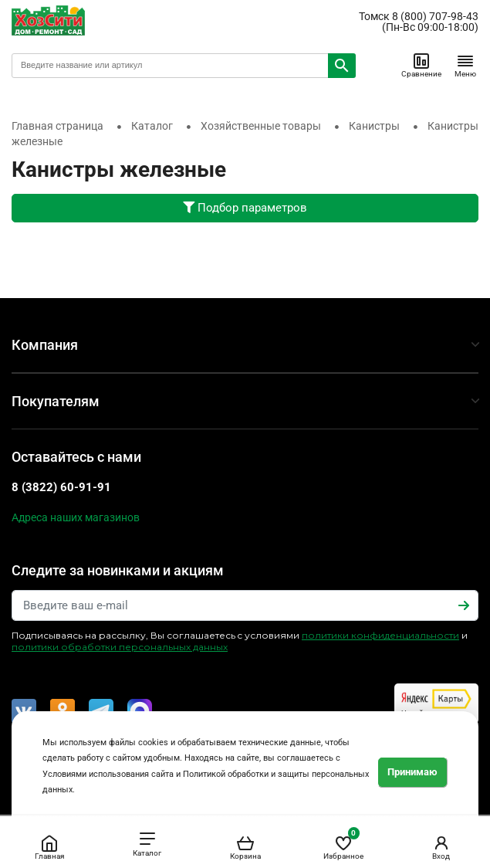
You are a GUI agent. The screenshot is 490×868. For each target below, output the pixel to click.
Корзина (245, 847)
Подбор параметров (245, 208)
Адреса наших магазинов (76, 517)
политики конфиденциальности (380, 635)
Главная (49, 847)
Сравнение (421, 65)
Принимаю (412, 772)
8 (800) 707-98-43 (435, 16)
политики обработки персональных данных (120, 647)
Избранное (343, 844)
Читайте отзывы (436, 703)
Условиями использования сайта (108, 774)
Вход (441, 847)
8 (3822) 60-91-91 (61, 487)
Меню (465, 65)
